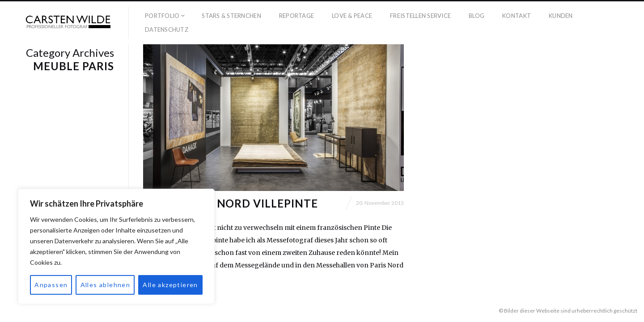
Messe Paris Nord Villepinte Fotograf (231, 209)
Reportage (297, 16)
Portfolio (162, 16)
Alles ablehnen (106, 285)
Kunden (561, 16)
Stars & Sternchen (231, 16)
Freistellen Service (420, 16)
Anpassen (51, 285)
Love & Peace (352, 16)
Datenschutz (167, 30)
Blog (477, 16)
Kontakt (517, 16)
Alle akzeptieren (170, 285)
